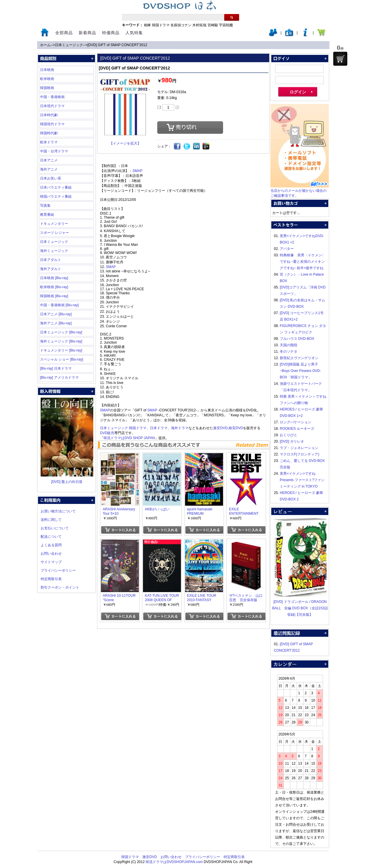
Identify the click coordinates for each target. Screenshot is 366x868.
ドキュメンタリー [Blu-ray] (61, 350)
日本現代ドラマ (52, 106)
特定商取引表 (51, 579)
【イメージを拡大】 (125, 143)
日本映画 (47, 70)
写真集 (45, 206)
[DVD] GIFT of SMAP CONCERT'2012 (117, 45)
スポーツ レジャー (55, 233)
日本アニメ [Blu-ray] (56, 314)
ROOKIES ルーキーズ (297, 429)
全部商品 (64, 33)
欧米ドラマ (49, 142)
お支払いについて (55, 528)
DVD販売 (107, 433)
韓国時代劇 (49, 133)
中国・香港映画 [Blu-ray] (59, 305)
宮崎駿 (213, 25)
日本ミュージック (69, 45)
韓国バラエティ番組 (56, 196)
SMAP (137, 171)
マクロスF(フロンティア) (299, 454)
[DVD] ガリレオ (292, 441)
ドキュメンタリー (54, 224)
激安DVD (220, 428)
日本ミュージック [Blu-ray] (61, 332)
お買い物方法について (58, 511)
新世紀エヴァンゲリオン (299, 358)
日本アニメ (49, 160)
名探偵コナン (181, 25)
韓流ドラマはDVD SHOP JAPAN (129, 438)
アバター (287, 249)
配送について (51, 537)
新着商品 (87, 33)
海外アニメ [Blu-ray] (56, 323)
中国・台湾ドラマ (54, 151)
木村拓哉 (199, 25)
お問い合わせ (51, 554)
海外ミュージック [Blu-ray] (61, 341)
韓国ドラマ (161, 25)
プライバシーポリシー (58, 570)
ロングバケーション (296, 422)
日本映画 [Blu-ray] (54, 278)
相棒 (147, 25)
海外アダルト (51, 269)
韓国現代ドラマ (52, 124)
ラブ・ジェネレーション (299, 448)
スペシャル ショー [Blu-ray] (62, 359)
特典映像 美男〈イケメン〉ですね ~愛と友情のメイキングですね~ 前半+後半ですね (303, 262)
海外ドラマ (180, 428)
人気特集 (134, 33)
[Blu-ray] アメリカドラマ (59, 378)
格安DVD (236, 428)
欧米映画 (47, 79)
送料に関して (51, 520)
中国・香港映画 (52, 97)
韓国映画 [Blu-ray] (54, 296)
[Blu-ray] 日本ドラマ (56, 368)
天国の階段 (289, 345)
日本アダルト (51, 260)
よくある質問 (51, 545)
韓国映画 (47, 88)
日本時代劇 (49, 115)
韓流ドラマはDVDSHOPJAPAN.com (174, 862)
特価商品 (111, 33)
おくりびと (289, 435)
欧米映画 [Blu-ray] (54, 287)
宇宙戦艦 (226, 25)
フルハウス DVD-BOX (297, 339)
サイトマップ (51, 562)
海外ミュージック (54, 251)
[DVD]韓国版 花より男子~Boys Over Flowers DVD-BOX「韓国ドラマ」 (300, 371)
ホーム (45, 45)
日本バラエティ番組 (56, 187)
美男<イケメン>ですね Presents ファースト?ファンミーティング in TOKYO (302, 480)
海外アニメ (49, 169)
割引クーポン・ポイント (60, 587)
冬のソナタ (289, 352)
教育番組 (47, 215)
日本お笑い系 (51, 178)
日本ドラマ (159, 428)
